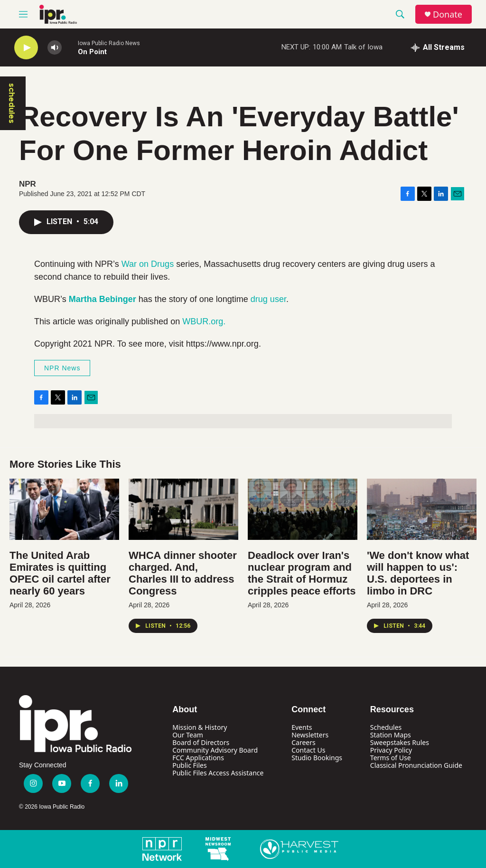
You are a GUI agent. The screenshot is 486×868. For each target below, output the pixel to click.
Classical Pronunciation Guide (416, 765)
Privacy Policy (391, 750)
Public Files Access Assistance (218, 773)
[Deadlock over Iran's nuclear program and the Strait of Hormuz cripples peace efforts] (303, 509)
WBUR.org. (204, 321)
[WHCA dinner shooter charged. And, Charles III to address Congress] (183, 509)
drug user (268, 299)
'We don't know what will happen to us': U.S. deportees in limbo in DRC (418, 573)
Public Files (189, 765)
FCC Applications (198, 758)
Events (302, 727)
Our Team (188, 735)
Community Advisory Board (215, 750)
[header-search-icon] (400, 14)
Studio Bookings (317, 758)
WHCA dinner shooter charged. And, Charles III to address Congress (183, 573)
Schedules (386, 727)
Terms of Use (391, 758)
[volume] (55, 48)
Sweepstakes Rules (400, 742)
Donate (448, 14)
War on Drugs (148, 264)
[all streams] (438, 47)
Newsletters (310, 735)
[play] (26, 48)
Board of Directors (201, 742)
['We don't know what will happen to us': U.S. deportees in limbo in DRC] (422, 509)
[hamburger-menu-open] (23, 14)
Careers (303, 742)
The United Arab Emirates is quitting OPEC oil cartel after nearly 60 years (60, 573)
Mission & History (200, 727)
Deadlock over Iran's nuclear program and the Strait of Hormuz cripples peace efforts (302, 573)
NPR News (62, 368)
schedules (12, 103)
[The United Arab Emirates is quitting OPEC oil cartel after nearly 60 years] (64, 509)
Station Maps (391, 735)
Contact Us (308, 750)
